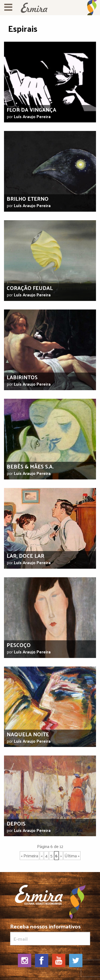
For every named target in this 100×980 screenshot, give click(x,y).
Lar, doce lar (25, 556)
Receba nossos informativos (50, 934)
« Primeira (29, 856)
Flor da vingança (31, 110)
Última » (72, 856)
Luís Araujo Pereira (32, 116)
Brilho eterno (28, 199)
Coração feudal (30, 288)
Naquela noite (28, 734)
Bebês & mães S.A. (30, 466)
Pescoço (19, 645)
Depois (16, 823)
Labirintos (22, 377)
